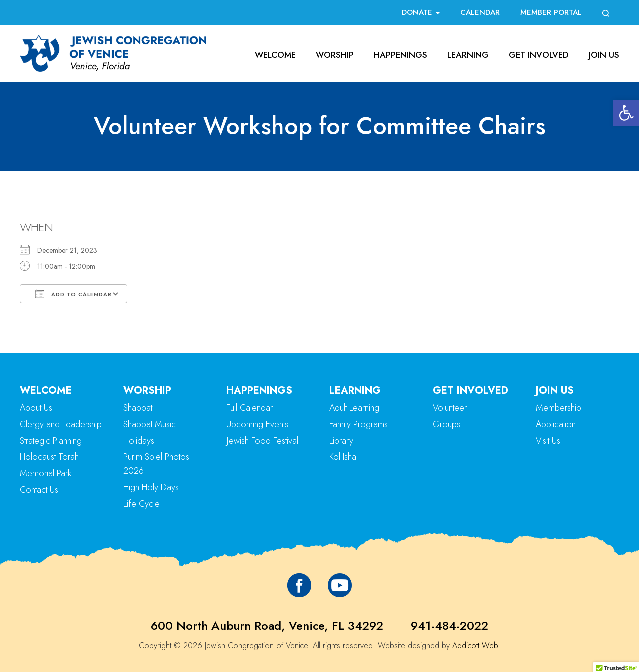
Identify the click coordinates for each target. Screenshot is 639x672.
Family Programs (359, 424)
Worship (335, 55)
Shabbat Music (150, 424)
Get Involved (539, 55)
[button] (626, 113)
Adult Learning (354, 408)
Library (341, 441)
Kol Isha (343, 457)
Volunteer (450, 408)
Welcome (275, 55)
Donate (421, 12)
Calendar (480, 12)
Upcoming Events (257, 424)
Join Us (604, 55)
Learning (468, 55)
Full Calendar (249, 408)
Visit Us (548, 441)
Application (556, 424)
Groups (447, 424)
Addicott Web (475, 645)
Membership (558, 408)
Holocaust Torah (49, 457)
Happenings (401, 55)
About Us (36, 408)
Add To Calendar (74, 294)
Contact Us (39, 490)
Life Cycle (142, 504)
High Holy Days (151, 487)
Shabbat (138, 408)
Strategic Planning (51, 441)
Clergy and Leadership (61, 424)
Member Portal (551, 12)
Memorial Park (46, 473)
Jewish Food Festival (262, 441)
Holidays (139, 441)
